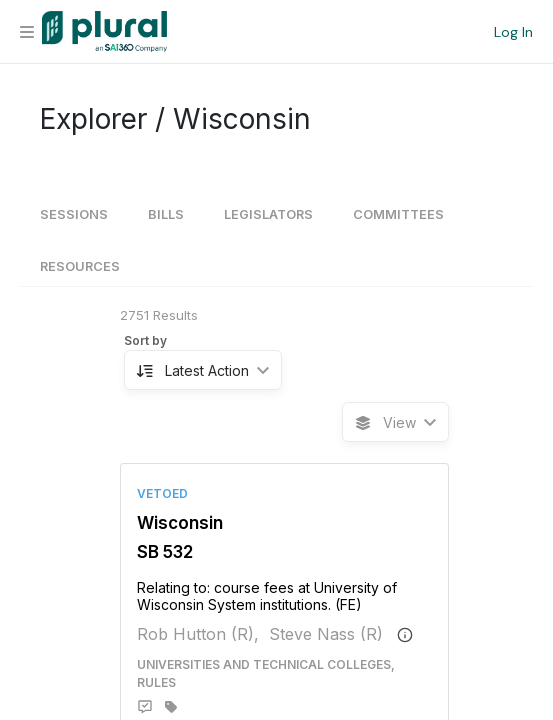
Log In (513, 32)
